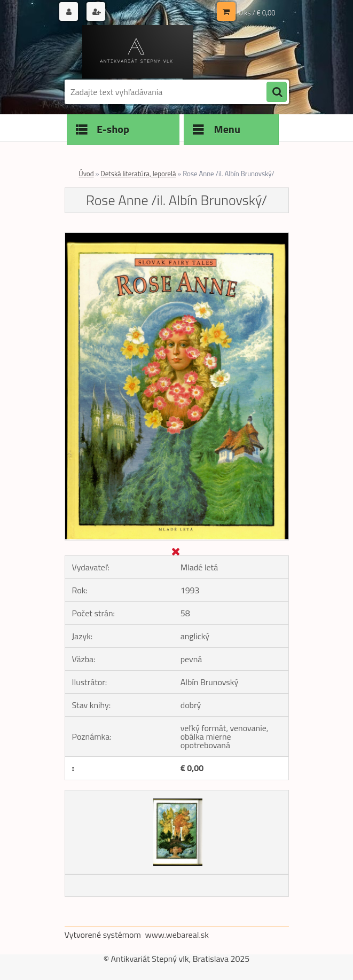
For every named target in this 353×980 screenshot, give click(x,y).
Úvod (86, 174)
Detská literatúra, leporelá (138, 174)
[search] (277, 92)
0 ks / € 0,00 (257, 13)
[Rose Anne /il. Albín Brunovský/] (177, 237)
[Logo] (138, 52)
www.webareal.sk (177, 935)
